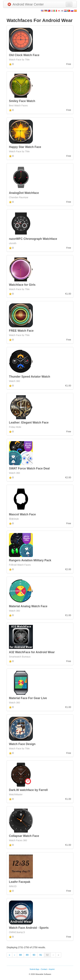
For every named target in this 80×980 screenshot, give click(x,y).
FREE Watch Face (21, 331)
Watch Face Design (22, 744)
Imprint (52, 969)
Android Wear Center (26, 4)
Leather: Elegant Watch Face (29, 423)
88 (20, 955)
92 (47, 955)
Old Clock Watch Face (24, 55)
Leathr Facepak (20, 882)
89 (27, 955)
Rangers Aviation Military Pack (30, 560)
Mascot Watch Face (22, 514)
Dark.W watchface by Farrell (28, 790)
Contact (44, 969)
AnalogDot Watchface (24, 193)
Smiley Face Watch (22, 101)
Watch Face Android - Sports (29, 928)
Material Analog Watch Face (28, 606)
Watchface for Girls (22, 285)
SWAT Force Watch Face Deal (29, 468)
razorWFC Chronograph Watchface (33, 239)
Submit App (34, 969)
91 (41, 955)
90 (34, 955)
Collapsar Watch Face (24, 836)
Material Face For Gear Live (28, 698)
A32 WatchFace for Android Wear (32, 652)
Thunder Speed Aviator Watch (30, 377)
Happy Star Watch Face (25, 147)
